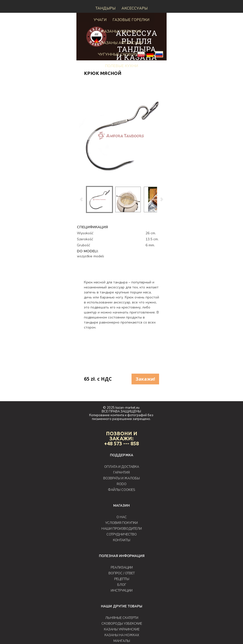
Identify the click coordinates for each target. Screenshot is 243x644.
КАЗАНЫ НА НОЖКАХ (122, 635)
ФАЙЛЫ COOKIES (121, 490)
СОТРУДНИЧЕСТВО (122, 534)
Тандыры (105, 8)
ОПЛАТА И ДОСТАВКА (122, 467)
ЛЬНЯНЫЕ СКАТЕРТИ (122, 618)
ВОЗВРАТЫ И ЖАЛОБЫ (121, 478)
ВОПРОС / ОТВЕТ (122, 573)
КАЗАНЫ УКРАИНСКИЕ (122, 629)
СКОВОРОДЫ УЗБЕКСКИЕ (122, 624)
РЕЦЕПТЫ (122, 579)
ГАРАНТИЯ (121, 473)
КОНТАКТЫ (122, 540)
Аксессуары (135, 8)
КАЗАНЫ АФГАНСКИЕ (122, 43)
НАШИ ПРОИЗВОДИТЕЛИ (122, 529)
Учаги (100, 20)
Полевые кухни (121, 66)
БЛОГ (122, 585)
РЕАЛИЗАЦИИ (122, 568)
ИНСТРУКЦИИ (122, 591)
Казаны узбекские (122, 31)
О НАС (122, 517)
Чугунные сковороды (122, 54)
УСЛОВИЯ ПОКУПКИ (121, 523)
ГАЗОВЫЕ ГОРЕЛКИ (131, 20)
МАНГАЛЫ (122, 641)
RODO (122, 484)
